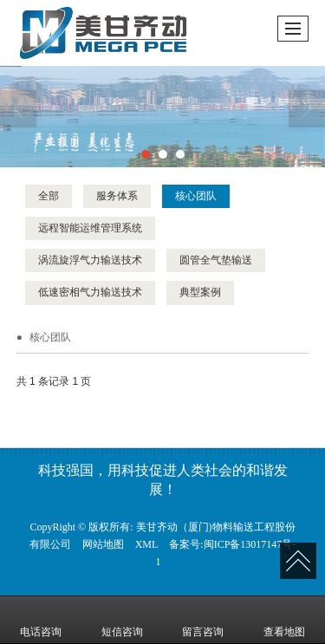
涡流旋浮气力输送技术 (90, 260)
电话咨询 (41, 620)
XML (147, 544)
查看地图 (284, 620)
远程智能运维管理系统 (90, 228)
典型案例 (200, 292)
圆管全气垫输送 (216, 260)
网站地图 (103, 544)
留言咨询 (203, 620)
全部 (49, 196)
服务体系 (117, 196)
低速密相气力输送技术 (90, 292)
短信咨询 (122, 620)
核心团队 (196, 196)
